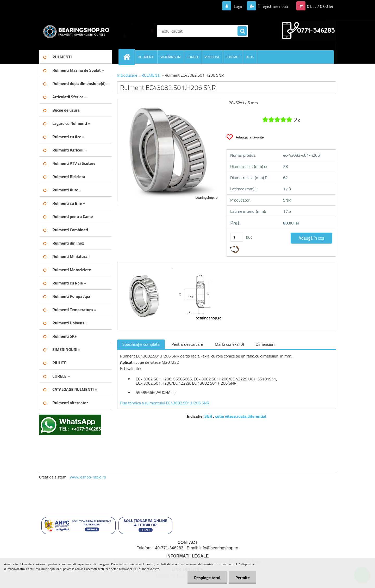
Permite (243, 578)
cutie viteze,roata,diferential (241, 416)
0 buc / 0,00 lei (320, 6)
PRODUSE (212, 57)
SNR (209, 416)
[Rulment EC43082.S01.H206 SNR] (146, 267)
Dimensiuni (265, 344)
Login (238, 6)
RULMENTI (146, 57)
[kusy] (237, 237)
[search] (242, 31)
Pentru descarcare (187, 344)
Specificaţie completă (141, 344)
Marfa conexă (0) (229, 344)
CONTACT (233, 57)
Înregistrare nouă (273, 6)
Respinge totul (207, 578)
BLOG (250, 57)
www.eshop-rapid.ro (88, 477)
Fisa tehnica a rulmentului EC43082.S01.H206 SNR (165, 403)
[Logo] (75, 31)
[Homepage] (129, 57)
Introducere (127, 75)
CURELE (193, 57)
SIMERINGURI (171, 57)
